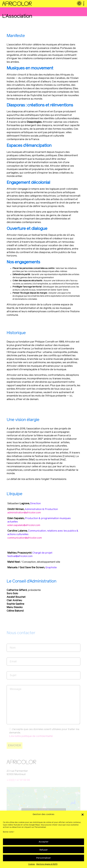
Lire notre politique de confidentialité (31, 736)
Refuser (44, 850)
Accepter (44, 842)
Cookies (32, 864)
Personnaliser (43, 858)
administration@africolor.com (24, 513)
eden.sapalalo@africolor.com (24, 525)
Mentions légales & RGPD (47, 864)
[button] (83, 815)
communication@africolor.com (25, 538)
